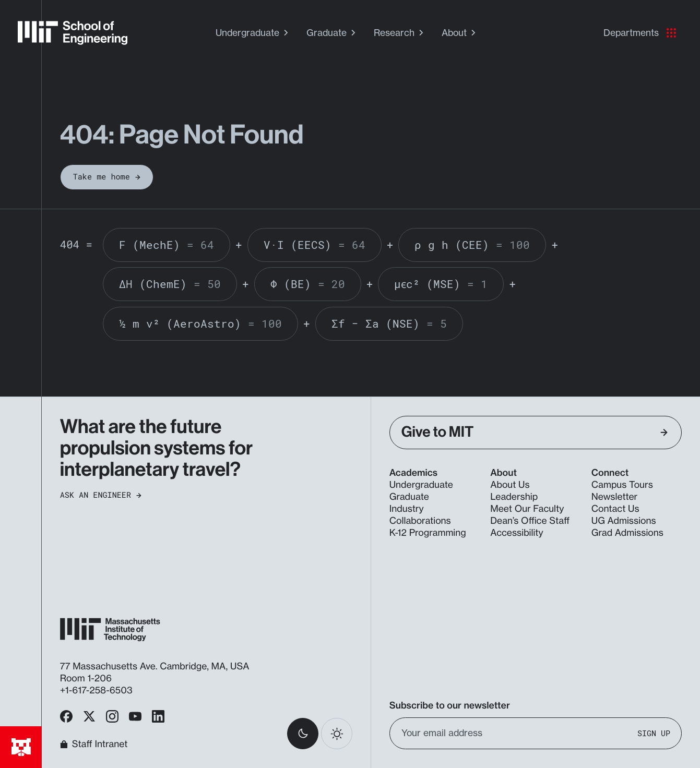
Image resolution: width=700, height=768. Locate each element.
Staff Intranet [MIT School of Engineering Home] (94, 744)
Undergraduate (253, 33)
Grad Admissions (627, 533)
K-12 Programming (428, 533)
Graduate (332, 33)
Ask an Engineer (101, 495)
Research (400, 33)
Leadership (514, 497)
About (460, 33)
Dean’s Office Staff (530, 521)
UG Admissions (624, 521)
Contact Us (615, 509)
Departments (640, 33)
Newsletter (614, 497)
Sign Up (654, 733)
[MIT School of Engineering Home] (73, 33)
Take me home (107, 177)
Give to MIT (535, 432)
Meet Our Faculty (527, 509)
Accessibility (517, 533)
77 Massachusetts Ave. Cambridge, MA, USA (156, 667)
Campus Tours (622, 485)
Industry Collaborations (420, 515)
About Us (510, 485)
